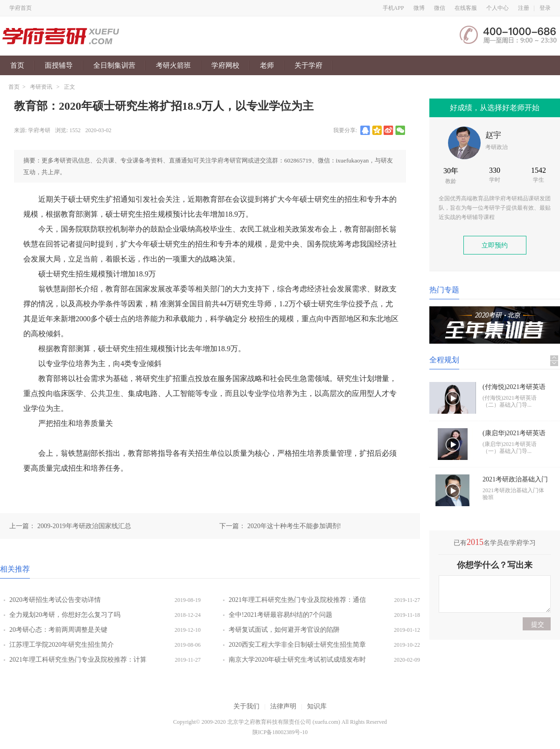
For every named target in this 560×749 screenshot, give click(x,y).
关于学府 (308, 65)
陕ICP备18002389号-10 (280, 732)
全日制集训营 (114, 65)
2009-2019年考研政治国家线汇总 (84, 526)
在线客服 (466, 8)
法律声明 (283, 706)
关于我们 (246, 706)
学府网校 (225, 65)
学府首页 (21, 8)
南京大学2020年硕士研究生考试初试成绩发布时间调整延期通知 (297, 662)
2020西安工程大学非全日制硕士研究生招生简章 (297, 645)
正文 (70, 87)
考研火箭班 (173, 65)
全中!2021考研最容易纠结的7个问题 (280, 615)
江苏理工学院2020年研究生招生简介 (62, 645)
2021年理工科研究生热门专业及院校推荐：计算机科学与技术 (78, 662)
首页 (17, 65)
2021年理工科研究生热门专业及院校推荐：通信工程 (297, 602)
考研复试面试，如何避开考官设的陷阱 (284, 630)
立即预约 (495, 245)
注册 (524, 8)
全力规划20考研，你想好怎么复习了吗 (65, 615)
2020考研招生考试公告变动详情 (55, 600)
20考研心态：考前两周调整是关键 (58, 630)
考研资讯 (41, 87)
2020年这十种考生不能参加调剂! (294, 526)
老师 (267, 65)
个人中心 (497, 8)
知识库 (317, 706)
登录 (545, 8)
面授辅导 (59, 65)
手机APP (393, 8)
